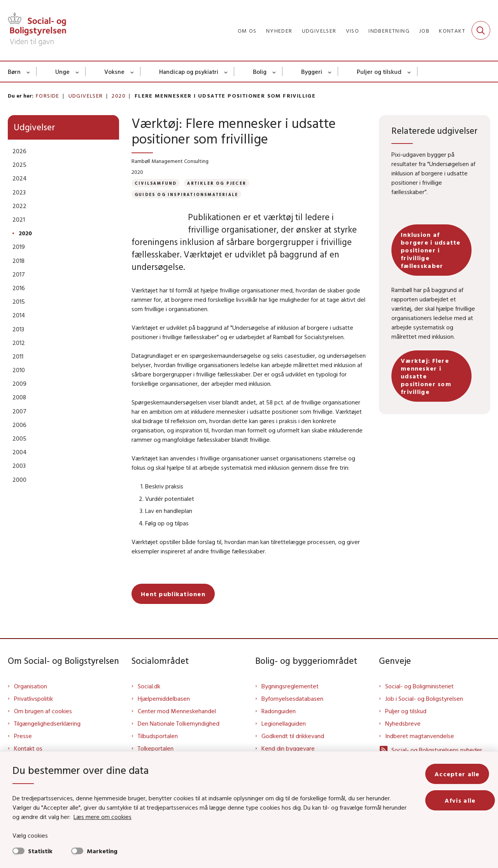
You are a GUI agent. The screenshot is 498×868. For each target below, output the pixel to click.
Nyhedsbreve (403, 736)
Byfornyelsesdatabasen (292, 711)
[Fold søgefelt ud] (481, 30)
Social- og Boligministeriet (419, 698)
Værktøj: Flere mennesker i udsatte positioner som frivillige (426, 376)
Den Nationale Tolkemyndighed (179, 736)
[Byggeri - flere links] (330, 72)
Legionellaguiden (284, 736)
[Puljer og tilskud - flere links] (409, 72)
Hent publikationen (173, 606)
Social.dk (149, 698)
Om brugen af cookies (43, 723)
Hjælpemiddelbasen (164, 711)
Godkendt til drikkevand (293, 748)
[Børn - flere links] (29, 72)
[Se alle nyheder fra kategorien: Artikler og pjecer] (217, 183)
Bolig (260, 72)
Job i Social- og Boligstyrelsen (424, 711)
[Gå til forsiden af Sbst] (37, 30)
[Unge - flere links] (78, 72)
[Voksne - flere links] (132, 72)
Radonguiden (279, 723)
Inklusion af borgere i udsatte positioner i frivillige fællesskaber (431, 250)
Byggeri (312, 72)
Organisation (31, 698)
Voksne (114, 72)
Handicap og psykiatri (189, 72)
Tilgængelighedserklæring (47, 736)
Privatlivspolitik (33, 711)
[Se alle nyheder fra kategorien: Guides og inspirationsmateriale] (186, 194)
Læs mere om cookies (94, 817)
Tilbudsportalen (158, 748)
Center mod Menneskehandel (177, 723)
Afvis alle (463, 800)
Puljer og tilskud (379, 72)
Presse (23, 748)
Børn (14, 72)
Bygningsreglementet (290, 698)
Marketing (102, 851)
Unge (62, 72)
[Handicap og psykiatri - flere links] (226, 72)
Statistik (40, 851)
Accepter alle (463, 774)
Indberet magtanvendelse (420, 748)
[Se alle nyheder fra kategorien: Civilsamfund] (156, 183)
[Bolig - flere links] (274, 72)
